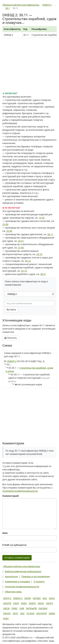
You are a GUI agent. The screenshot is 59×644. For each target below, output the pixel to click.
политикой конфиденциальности (20, 491)
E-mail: (14, 545)
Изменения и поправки (17, 581)
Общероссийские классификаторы (22, 566)
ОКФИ (52, 613)
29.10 (39, 254)
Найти (11, 310)
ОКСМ (6, 608)
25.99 (5, 224)
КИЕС (6, 618)
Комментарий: (11, 496)
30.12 (28, 261)
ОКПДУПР (41, 613)
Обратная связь (13, 592)
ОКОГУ (50, 603)
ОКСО (52, 598)
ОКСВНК (43, 608)
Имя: (5, 533)
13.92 (42, 218)
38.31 (43, 274)
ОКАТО (32, 603)
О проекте (39, 581)
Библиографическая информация (23, 571)
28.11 (50, 234)
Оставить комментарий (17, 558)
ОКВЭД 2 (12, 361)
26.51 (21, 241)
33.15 (24, 271)
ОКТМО (37, 598)
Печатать (11, 338)
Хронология (11, 576)
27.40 (21, 248)
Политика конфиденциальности (22, 587)
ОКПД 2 (7, 598)
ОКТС (15, 613)
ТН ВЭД (30, 613)
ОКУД (16, 603)
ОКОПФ (7, 603)
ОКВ (22, 608)
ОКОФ (28, 598)
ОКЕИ (24, 603)
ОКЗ (45, 598)
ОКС (22, 613)
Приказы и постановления (36, 576)
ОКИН (41, 603)
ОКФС (15, 608)
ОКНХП (7, 613)
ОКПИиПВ (31, 608)
